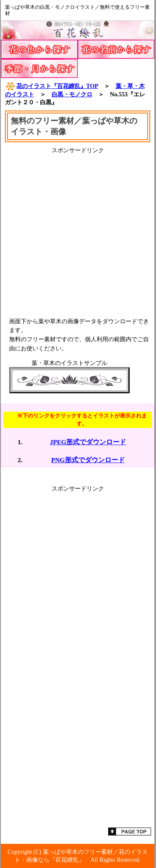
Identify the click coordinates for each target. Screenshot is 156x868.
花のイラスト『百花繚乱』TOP (52, 86)
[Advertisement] (78, 233)
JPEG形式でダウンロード (88, 442)
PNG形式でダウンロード (88, 460)
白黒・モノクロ (72, 94)
